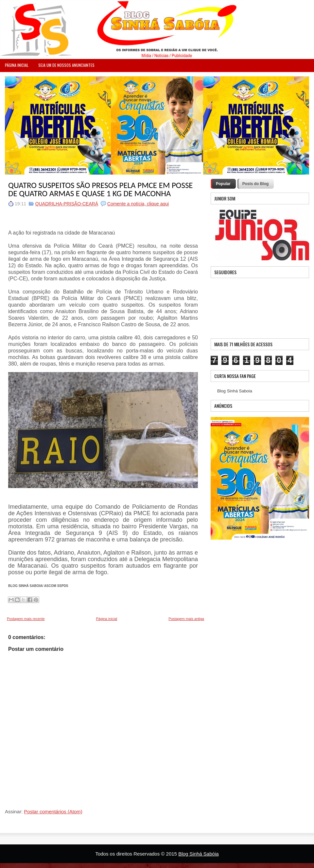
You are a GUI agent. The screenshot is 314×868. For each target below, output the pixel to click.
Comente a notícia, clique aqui (138, 204)
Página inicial (106, 619)
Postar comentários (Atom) (53, 811)
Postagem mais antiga (186, 619)
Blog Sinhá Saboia (235, 391)
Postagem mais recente (26, 619)
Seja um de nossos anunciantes (66, 65)
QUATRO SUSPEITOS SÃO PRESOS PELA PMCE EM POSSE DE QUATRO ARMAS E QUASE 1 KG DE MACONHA (101, 189)
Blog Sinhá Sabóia (198, 854)
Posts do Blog (256, 184)
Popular (223, 184)
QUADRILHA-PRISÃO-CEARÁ (67, 204)
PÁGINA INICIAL (17, 65)
